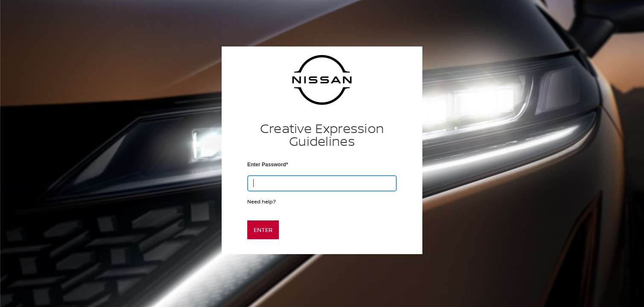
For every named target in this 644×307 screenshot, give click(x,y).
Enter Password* (268, 165)
